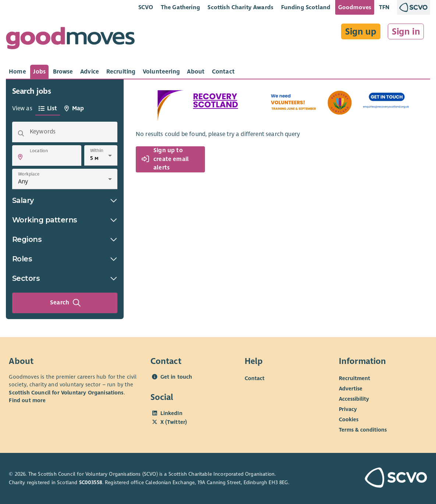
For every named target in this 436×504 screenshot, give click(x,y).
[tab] (17, 72)
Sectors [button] (65, 278)
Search (65, 303)
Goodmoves (355, 7)
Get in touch (176, 377)
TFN (384, 7)
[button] (20, 157)
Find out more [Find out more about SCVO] (27, 400)
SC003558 (91, 482)
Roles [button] (65, 259)
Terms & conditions (363, 430)
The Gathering (180, 7)
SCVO (146, 7)
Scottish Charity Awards (240, 7)
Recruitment (355, 378)
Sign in (406, 32)
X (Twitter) (174, 422)
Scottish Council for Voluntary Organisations (66, 393)
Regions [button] (65, 239)
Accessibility (354, 399)
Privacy (348, 409)
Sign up (361, 32)
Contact (255, 378)
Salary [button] (65, 200)
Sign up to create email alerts (165, 159)
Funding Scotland (306, 7)
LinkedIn (171, 413)
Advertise (351, 389)
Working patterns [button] (65, 220)
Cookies (349, 419)
